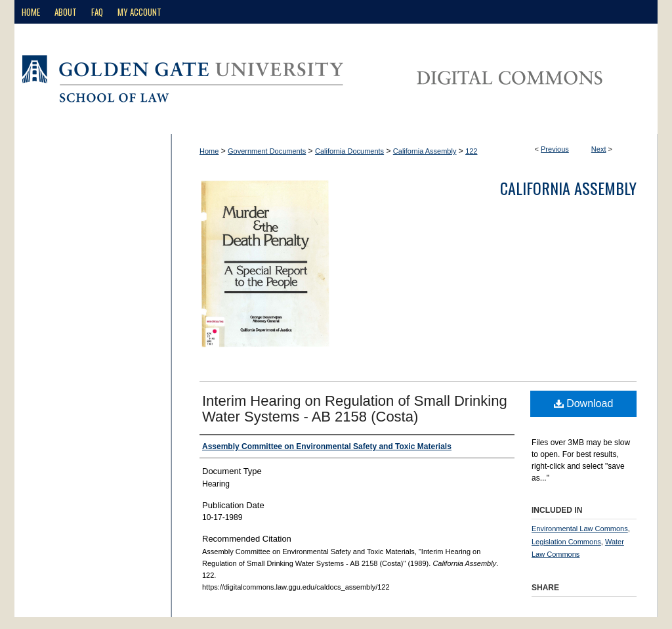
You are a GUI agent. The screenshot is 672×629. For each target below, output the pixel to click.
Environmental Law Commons (580, 529)
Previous (555, 149)
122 (471, 151)
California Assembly (425, 151)
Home (209, 151)
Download (584, 403)
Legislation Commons (566, 542)
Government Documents (267, 151)
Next (599, 149)
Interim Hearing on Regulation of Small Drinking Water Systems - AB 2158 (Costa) (355, 409)
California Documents (349, 151)
